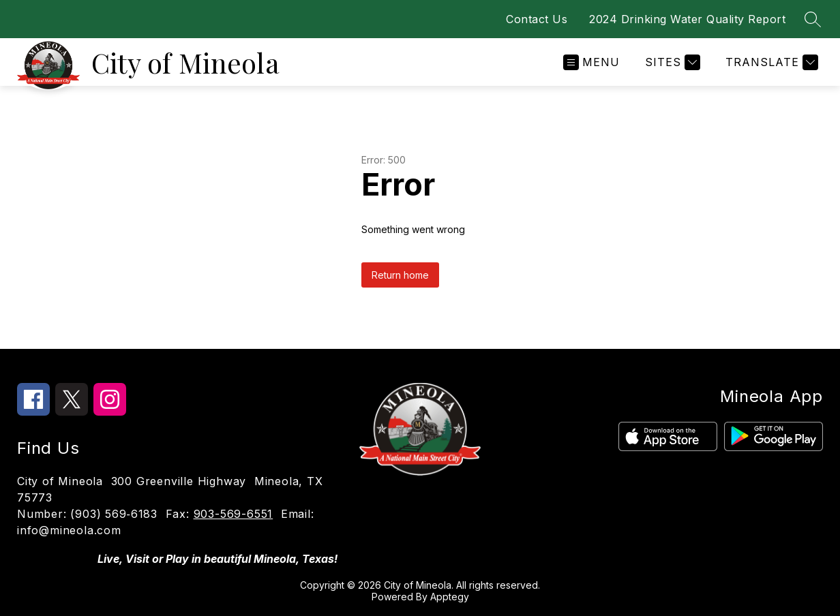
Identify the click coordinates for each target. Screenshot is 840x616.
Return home (400, 275)
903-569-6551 (234, 514)
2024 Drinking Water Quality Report (687, 19)
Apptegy (450, 597)
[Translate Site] (770, 62)
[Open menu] (591, 62)
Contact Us (537, 19)
